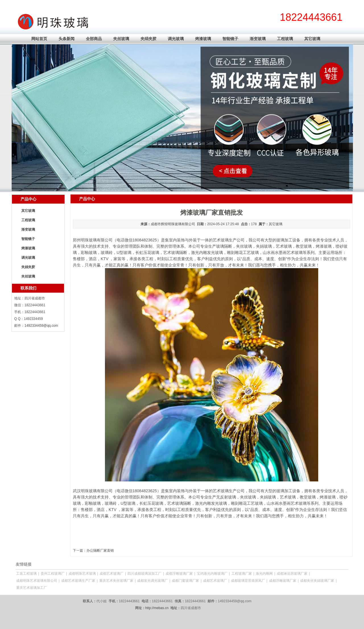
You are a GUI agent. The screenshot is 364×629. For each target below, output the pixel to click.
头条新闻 (67, 39)
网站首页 (39, 39)
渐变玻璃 (258, 39)
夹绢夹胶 (148, 39)
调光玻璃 (176, 39)
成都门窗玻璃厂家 (185, 581)
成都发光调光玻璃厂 (152, 581)
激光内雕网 (264, 574)
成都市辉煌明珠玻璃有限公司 (173, 224)
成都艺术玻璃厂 (111, 574)
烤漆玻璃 (203, 39)
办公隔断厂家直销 (100, 551)
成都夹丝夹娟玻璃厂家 (317, 581)
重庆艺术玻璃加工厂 (32, 588)
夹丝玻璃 (121, 39)
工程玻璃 (285, 39)
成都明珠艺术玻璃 (82, 574)
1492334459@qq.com (41, 326)
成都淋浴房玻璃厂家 (292, 574)
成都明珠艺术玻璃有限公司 (37, 581)
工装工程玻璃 (26, 574)
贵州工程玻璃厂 (53, 574)
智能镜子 (230, 39)
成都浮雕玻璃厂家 (179, 574)
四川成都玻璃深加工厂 (144, 574)
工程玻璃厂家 (242, 574)
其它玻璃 (312, 39)
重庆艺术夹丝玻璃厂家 (116, 581)
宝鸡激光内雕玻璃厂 (212, 574)
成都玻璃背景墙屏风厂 (248, 581)
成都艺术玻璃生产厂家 (78, 581)
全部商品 (94, 39)
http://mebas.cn (157, 608)
